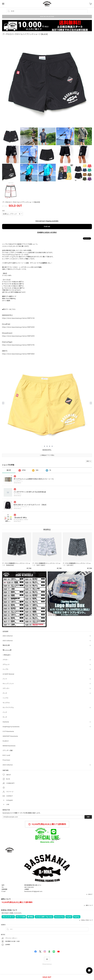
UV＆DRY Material (8, 674)
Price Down (6, 760)
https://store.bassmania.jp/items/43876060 (18, 354)
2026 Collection (8, 636)
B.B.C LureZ (6, 755)
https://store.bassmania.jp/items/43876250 (18, 327)
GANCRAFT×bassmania (10, 736)
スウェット (6, 664)
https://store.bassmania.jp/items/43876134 (18, 318)
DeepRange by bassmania (11, 727)
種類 (3, 211)
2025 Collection (8, 641)
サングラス (6, 703)
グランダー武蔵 (8, 751)
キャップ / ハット (8, 684)
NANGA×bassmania (9, 746)
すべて (9, 470)
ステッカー (6, 688)
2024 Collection (8, 765)
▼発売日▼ (6, 645)
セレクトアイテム (8, 708)
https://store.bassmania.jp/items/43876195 (18, 345)
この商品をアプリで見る (47, 455)
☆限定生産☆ (7, 655)
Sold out (47, 226)
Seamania (6, 722)
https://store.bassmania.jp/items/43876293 (18, 336)
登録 (88, 817)
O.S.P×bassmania (8, 731)
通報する (89, 461)
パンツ (5, 679)
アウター (5, 660)
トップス (5, 669)
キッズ (5, 717)
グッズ (5, 693)
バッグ (5, 712)
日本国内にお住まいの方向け (47, 232)
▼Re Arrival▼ (7, 650)
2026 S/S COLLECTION (47, 17)
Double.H (6, 741)
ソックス (5, 698)
